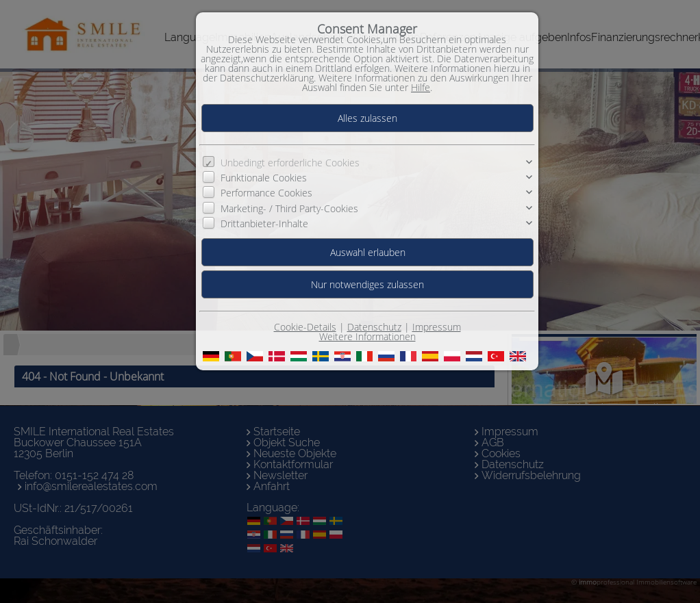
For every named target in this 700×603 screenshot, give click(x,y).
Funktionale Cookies (264, 178)
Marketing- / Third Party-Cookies (289, 208)
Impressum (437, 327)
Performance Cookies (266, 193)
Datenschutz (374, 327)
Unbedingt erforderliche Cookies (290, 163)
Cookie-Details (305, 327)
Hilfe (421, 87)
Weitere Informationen (367, 336)
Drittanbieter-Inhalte (264, 223)
